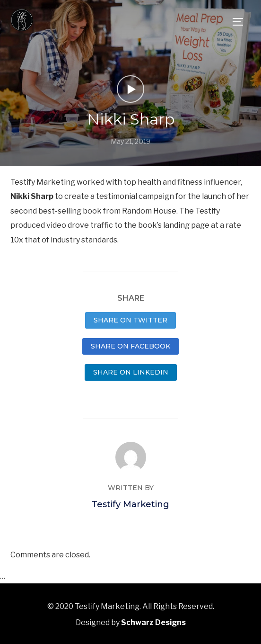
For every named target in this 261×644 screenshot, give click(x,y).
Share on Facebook (130, 346)
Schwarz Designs (153, 622)
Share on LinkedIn (131, 372)
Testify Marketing (130, 504)
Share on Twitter (130, 320)
